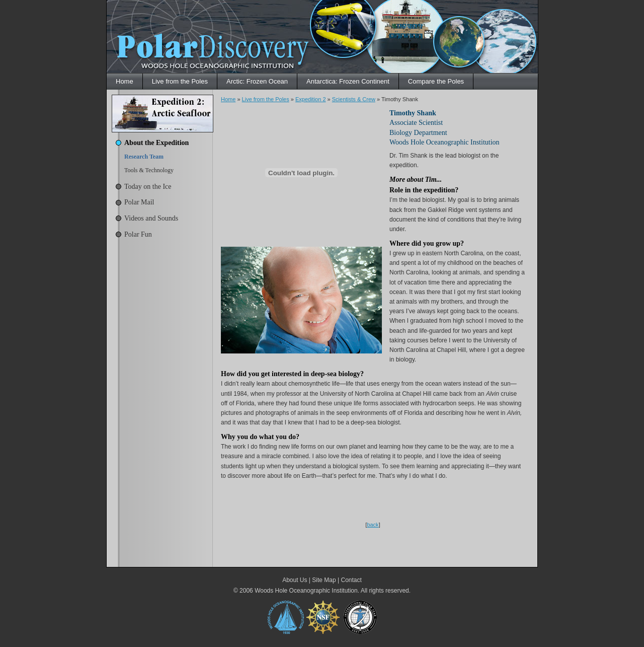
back (373, 525)
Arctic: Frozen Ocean (257, 81)
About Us (295, 580)
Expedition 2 (311, 99)
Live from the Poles (180, 81)
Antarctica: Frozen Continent (348, 81)
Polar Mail (139, 202)
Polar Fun (138, 234)
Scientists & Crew (354, 99)
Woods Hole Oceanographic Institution (306, 591)
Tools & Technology (149, 170)
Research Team (144, 157)
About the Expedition (156, 143)
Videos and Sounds (151, 218)
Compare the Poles (436, 81)
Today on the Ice (148, 187)
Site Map (324, 580)
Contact (351, 580)
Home (125, 81)
